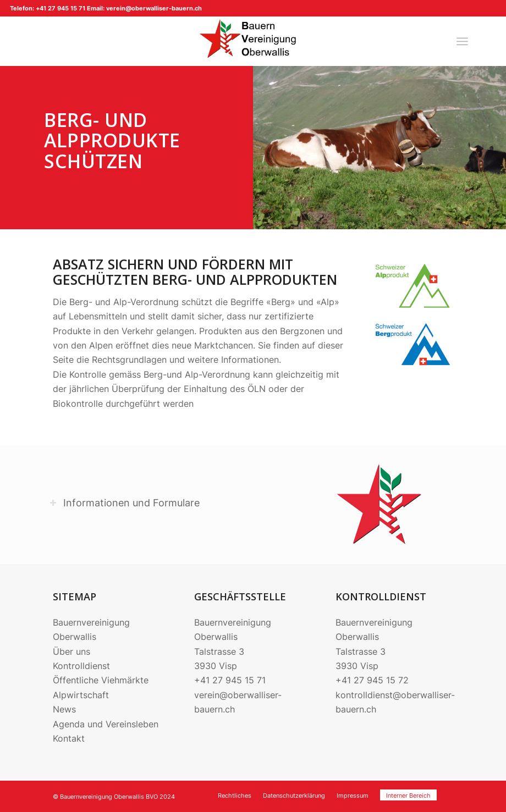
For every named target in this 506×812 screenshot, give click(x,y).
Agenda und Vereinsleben (106, 724)
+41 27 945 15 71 (230, 680)
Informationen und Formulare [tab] (125, 503)
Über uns (71, 651)
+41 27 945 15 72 (372, 680)
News (64, 709)
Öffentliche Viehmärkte (101, 680)
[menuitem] (462, 41)
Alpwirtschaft (81, 695)
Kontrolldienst (81, 666)
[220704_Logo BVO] (253, 41)
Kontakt (69, 738)
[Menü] (462, 41)
